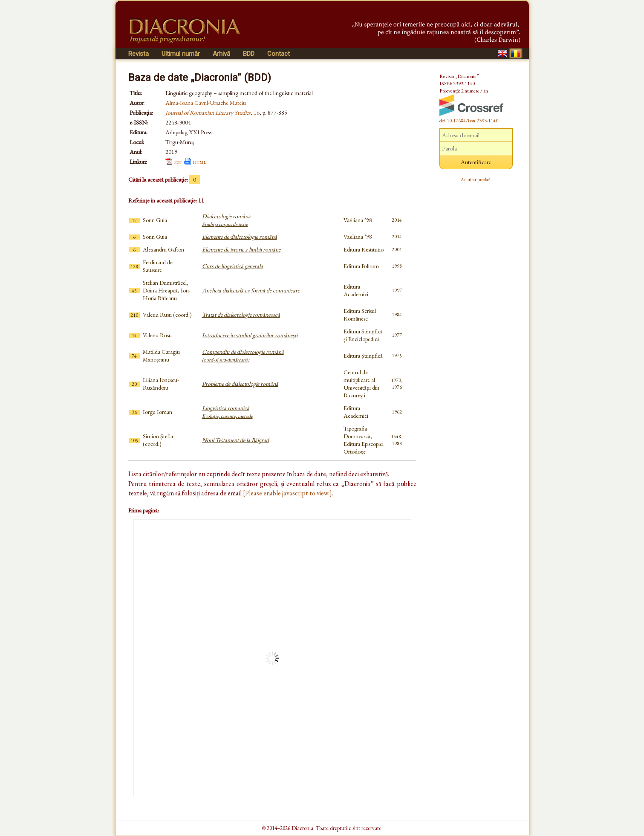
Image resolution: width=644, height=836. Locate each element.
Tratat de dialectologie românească (241, 315)
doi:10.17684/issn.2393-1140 (469, 121)
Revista (139, 54)
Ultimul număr (181, 54)
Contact (279, 54)
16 (257, 113)
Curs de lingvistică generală (232, 266)
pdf (178, 162)
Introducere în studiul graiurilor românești (250, 335)
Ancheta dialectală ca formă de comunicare (251, 290)
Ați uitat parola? (475, 179)
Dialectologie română (226, 220)
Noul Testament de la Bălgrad (235, 440)
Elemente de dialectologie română (240, 237)
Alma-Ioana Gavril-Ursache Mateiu (206, 103)
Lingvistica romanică (227, 412)
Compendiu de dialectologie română (243, 356)
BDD (249, 54)
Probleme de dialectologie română (240, 384)
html (200, 162)
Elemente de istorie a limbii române (241, 249)
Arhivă (221, 54)
